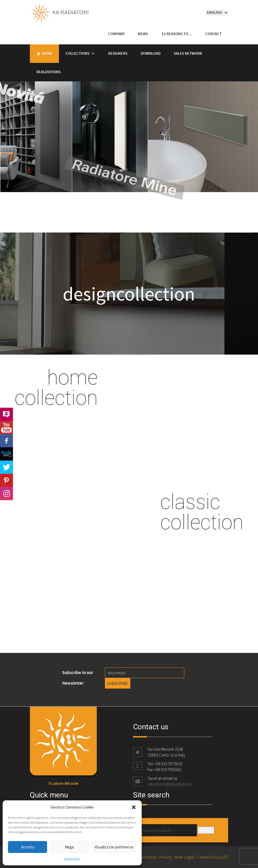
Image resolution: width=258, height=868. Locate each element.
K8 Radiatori (59, 12)
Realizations (49, 72)
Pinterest (6, 480)
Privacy (166, 857)
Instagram (6, 494)
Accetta (28, 847)
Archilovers (6, 414)
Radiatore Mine (102, 174)
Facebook (6, 441)
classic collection (202, 511)
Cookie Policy (72, 858)
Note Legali (185, 857)
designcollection (129, 294)
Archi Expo (6, 454)
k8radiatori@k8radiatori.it (170, 784)
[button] (134, 807)
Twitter (6, 467)
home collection (56, 387)
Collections (77, 54)
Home (47, 54)
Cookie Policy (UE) (213, 857)
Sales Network (188, 54)
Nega (69, 847)
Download (151, 54)
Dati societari (145, 857)
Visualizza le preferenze (114, 847)
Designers (118, 54)
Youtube (6, 428)
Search (206, 830)
